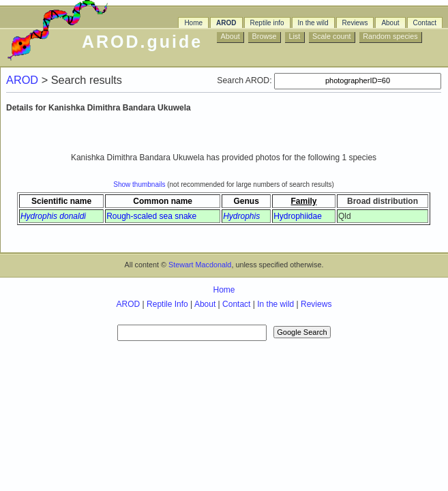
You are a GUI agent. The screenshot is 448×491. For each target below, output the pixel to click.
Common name (163, 201)
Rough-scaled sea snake (151, 216)
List (294, 36)
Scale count (331, 36)
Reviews (355, 23)
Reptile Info (167, 304)
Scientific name (61, 201)
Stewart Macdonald (200, 265)
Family (304, 201)
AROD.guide (142, 42)
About (390, 23)
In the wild (313, 23)
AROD (226, 23)
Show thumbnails (139, 184)
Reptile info (267, 23)
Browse (265, 36)
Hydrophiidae (298, 216)
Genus (246, 201)
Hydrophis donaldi (53, 216)
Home (193, 23)
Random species (390, 36)
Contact (425, 23)
